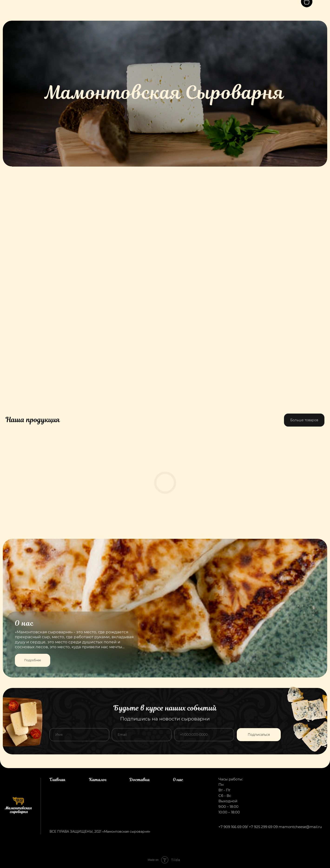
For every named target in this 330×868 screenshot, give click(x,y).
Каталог (98, 780)
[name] (79, 735)
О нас (178, 780)
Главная (58, 780)
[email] (142, 735)
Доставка (140, 780)
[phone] (204, 735)
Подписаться (259, 735)
